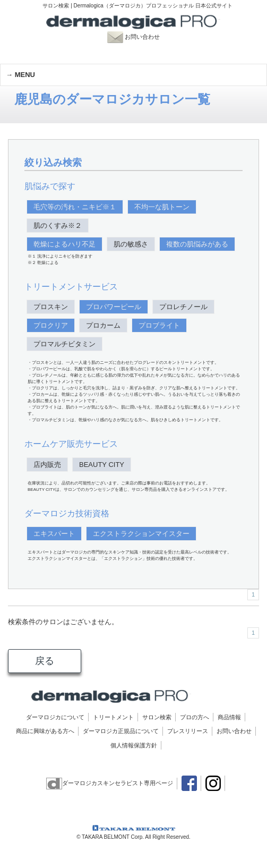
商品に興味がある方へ (45, 731)
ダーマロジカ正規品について (121, 731)
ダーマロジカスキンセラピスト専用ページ (110, 783)
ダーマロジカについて (55, 717)
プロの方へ (195, 717)
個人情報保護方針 (134, 745)
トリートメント (113, 717)
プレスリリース (188, 731)
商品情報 (229, 717)
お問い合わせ (139, 37)
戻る (45, 661)
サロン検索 (157, 717)
